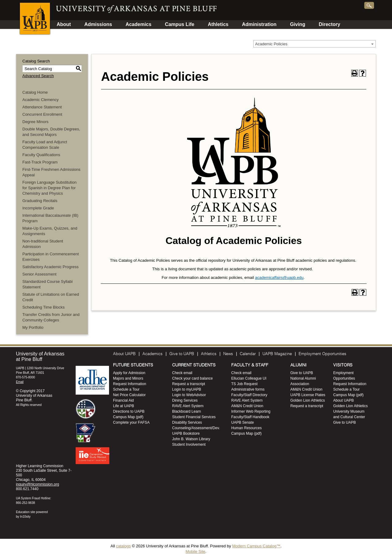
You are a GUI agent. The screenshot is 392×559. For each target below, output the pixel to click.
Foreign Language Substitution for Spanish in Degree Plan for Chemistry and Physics (49, 188)
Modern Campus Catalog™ (256, 546)
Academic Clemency (41, 100)
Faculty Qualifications (41, 155)
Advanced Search (38, 76)
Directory (330, 24)
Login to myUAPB (187, 389)
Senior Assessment (39, 274)
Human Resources (246, 428)
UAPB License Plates (308, 395)
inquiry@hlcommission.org (38, 484)
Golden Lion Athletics (308, 400)
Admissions (98, 24)
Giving (298, 24)
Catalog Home (35, 92)
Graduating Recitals (40, 201)
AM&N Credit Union (247, 406)
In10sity (25, 517)
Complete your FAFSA (131, 422)
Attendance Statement (42, 107)
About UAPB (124, 354)
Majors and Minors (128, 378)
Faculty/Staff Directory (249, 395)
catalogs (123, 546)
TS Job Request (244, 384)
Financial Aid (123, 400)
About (64, 24)
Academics (139, 24)
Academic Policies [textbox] (271, 44)
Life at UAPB (124, 406)
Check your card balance (192, 378)
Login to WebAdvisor (189, 395)
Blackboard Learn (187, 411)
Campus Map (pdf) (128, 417)
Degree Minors (35, 122)
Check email (182, 373)
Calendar (248, 354)
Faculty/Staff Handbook (250, 417)
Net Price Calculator (129, 395)
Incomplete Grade (38, 208)
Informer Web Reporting (251, 411)
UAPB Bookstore (186, 433)
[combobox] (315, 44)
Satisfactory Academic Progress (51, 267)
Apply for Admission (129, 373)
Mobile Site (195, 551)
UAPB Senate (243, 422)
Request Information (130, 384)
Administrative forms (248, 389)
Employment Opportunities (322, 354)
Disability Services (187, 422)
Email (20, 382)
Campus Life (179, 24)
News (228, 354)
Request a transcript (188, 384)
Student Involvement (189, 445)
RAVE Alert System (188, 406)
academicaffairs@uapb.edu (279, 278)
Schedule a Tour (126, 389)
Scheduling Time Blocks (43, 307)
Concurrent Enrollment (42, 114)
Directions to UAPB (129, 411)
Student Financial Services (194, 417)
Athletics (218, 24)
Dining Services (185, 400)
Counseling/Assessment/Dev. (196, 428)
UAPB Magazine (277, 354)
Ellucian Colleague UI (249, 378)
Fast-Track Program (40, 162)
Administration (259, 24)
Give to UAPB (182, 354)
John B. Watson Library (191, 439)
